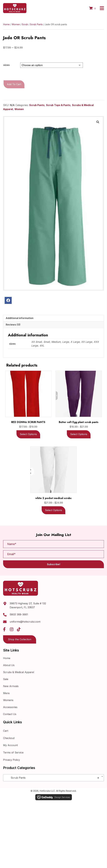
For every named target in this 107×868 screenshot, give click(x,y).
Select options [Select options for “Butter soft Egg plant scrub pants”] (79, 448)
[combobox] (53, 791)
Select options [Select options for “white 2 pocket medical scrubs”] (53, 524)
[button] (98, 135)
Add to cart (14, 98)
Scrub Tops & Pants (58, 118)
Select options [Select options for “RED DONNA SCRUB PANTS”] (28, 448)
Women (16, 38)
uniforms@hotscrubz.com (25, 635)
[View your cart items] (93, 15)
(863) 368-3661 (19, 628)
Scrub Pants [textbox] (53, 791)
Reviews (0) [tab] (13, 338)
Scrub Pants (36, 38)
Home (6, 38)
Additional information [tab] (20, 331)
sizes (6, 78)
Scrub (25, 38)
